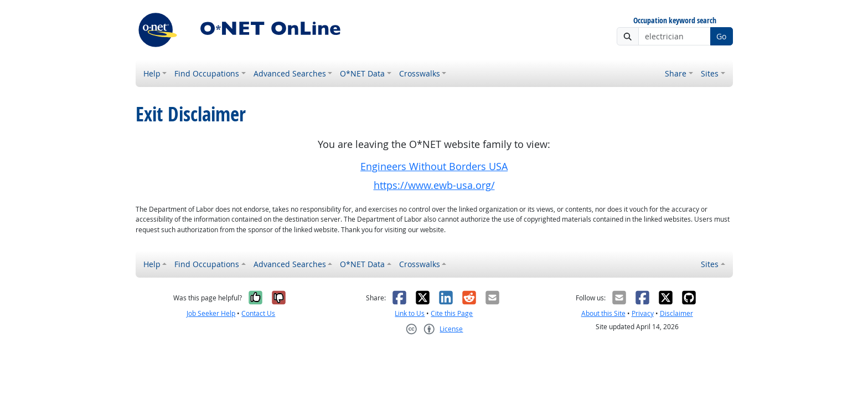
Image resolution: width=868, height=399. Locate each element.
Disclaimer (676, 313)
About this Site (603, 313)
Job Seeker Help (211, 313)
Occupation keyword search (675, 21)
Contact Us (258, 313)
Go (721, 36)
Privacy (643, 313)
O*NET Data (362, 73)
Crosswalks (420, 73)
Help (152, 73)
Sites (710, 73)
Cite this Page (452, 313)
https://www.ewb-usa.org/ (434, 185)
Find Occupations (207, 73)
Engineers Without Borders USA (434, 167)
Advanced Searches (290, 73)
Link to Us (410, 313)
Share (676, 73)
